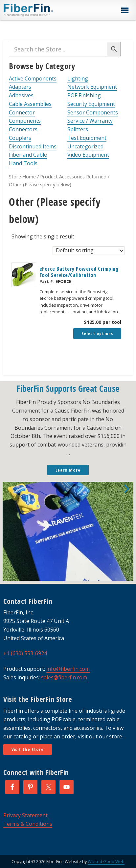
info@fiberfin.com (68, 669)
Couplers (20, 138)
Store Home (22, 176)
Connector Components (25, 117)
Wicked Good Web (106, 861)
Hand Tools (23, 163)
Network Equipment (92, 87)
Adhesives (21, 95)
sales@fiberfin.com (64, 677)
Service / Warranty (90, 121)
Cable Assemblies (30, 104)
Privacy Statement (25, 815)
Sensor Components (93, 112)
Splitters (78, 129)
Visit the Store (28, 749)
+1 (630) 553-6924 (25, 653)
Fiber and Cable (28, 155)
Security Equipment (91, 104)
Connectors (23, 129)
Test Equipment (87, 138)
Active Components (33, 78)
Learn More (68, 470)
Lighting (78, 78)
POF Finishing (84, 95)
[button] (125, 11)
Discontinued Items (33, 146)
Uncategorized (85, 146)
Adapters (20, 87)
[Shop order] (89, 251)
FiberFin (41, 10)
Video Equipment (88, 155)
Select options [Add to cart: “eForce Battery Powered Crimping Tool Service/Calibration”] (97, 333)
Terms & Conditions (28, 824)
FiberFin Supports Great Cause (68, 388)
